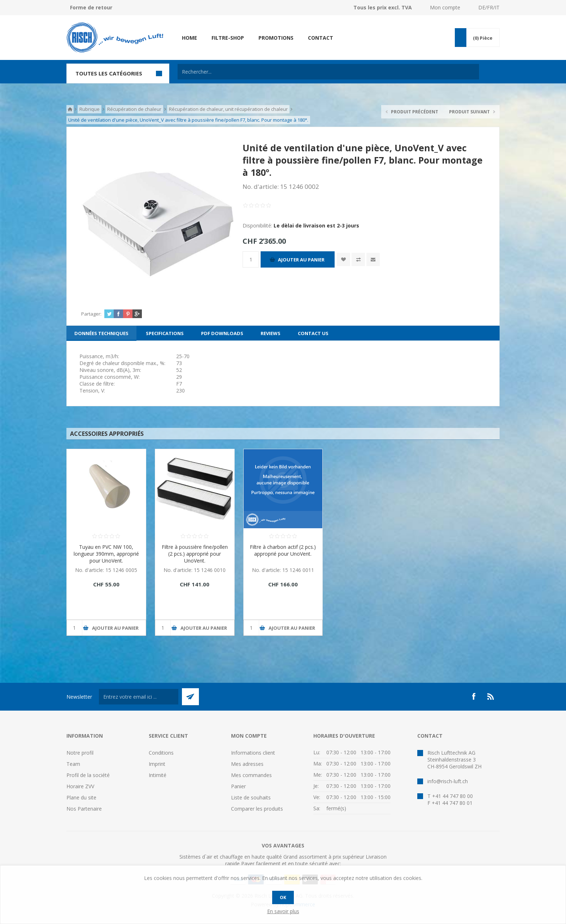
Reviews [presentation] (271, 333)
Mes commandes (251, 775)
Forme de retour (91, 7)
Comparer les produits (257, 809)
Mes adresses (247, 764)
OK (283, 897)
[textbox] (328, 72)
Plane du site (81, 797)
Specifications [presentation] (165, 333)
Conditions (161, 753)
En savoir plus (283, 911)
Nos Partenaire (84, 809)
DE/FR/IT (489, 7)
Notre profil (80, 753)
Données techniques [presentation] (101, 333)
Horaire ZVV (80, 786)
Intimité (158, 775)
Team (73, 764)
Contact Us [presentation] (313, 333)
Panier (238, 786)
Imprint (157, 764)
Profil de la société (88, 775)
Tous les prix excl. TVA (383, 7)
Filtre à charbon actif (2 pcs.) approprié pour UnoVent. (283, 550)
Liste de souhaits (251, 797)
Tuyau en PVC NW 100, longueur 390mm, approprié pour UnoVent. (106, 554)
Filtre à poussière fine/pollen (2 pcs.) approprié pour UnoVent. (195, 554)
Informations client (253, 753)
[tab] (101, 333)
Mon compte (445, 7)
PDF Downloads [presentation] (222, 333)
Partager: (91, 314)
